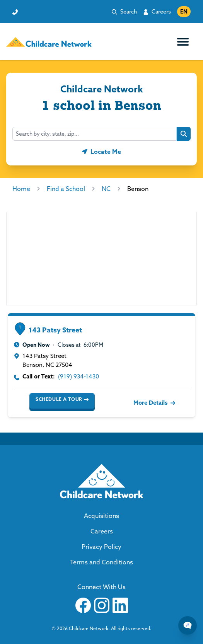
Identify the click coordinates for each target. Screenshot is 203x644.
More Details (154, 403)
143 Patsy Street (55, 330)
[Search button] (184, 134)
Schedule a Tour (62, 399)
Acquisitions (101, 516)
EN (184, 12)
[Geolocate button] (101, 152)
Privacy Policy (101, 547)
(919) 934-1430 (78, 376)
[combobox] (95, 134)
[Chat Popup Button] (188, 625)
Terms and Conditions (101, 562)
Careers (161, 12)
